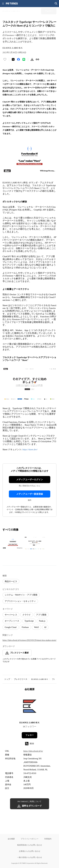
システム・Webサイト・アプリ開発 (21, 595)
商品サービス (11, 581)
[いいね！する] (5, 59)
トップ (7, 679)
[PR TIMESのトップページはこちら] (12, 4)
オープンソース (12, 621)
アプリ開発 (41, 615)
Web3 (36, 627)
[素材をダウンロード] (32, 59)
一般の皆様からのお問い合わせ (30, 857)
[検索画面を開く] (56, 4)
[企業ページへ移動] (29, 707)
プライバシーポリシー (30, 839)
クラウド (27, 615)
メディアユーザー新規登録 (30, 494)
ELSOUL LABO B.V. (40, 679)
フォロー (30, 735)
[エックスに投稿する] (13, 59)
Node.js (42, 621)
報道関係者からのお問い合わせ (30, 845)
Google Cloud (11, 627)
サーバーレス (11, 615)
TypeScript (29, 621)
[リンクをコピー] (37, 59)
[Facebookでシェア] (18, 59)
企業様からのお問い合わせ (30, 851)
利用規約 (48, 839)
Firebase (25, 627)
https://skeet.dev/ (30, 449)
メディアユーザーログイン (30, 480)
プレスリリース (21, 679)
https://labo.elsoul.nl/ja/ (33, 751)
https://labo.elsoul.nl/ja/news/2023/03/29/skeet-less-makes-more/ (29, 640)
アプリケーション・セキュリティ (20, 601)
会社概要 (11, 839)
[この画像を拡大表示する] (13, 543)
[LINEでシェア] (24, 59)
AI (45, 627)
